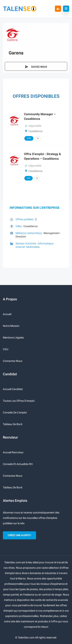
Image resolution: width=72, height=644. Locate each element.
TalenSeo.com (26, 637)
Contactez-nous (13, 361)
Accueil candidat (13, 389)
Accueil (7, 314)
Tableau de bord (13, 424)
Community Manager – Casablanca (40, 116)
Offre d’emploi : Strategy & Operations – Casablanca (43, 156)
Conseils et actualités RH (18, 464)
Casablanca (31, 226)
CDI (29, 178)
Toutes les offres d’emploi (19, 401)
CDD (29, 138)
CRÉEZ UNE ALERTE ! (19, 535)
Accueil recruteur (13, 452)
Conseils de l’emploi (15, 412)
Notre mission (11, 326)
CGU (6, 349)
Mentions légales (13, 338)
